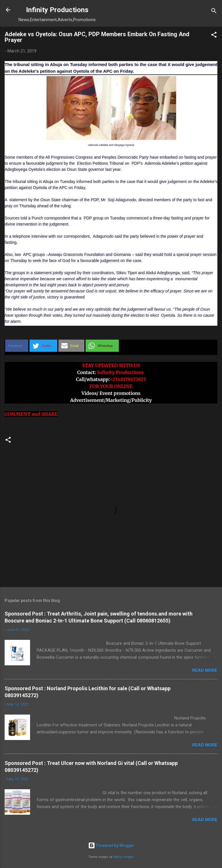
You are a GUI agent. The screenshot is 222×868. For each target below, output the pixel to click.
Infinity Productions (57, 10)
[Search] (214, 12)
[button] (214, 36)
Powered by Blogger (111, 845)
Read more (205, 670)
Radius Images (124, 857)
